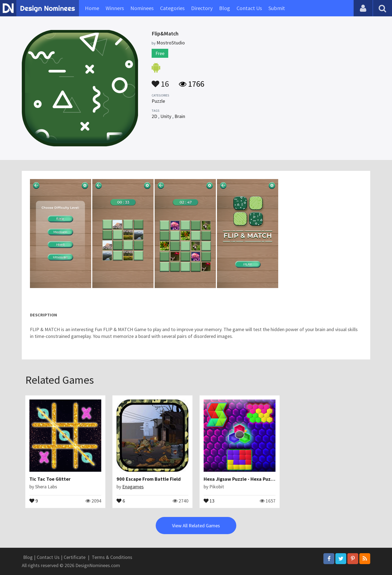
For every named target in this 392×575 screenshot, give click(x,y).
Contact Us (249, 8)
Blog (225, 8)
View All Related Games (196, 526)
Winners (115, 8)
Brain (180, 116)
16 (160, 81)
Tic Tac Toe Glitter (50, 479)
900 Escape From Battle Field (149, 479)
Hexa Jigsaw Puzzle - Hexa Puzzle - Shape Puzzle (257, 479)
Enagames (133, 487)
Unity (166, 116)
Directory (202, 8)
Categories (172, 8)
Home (92, 8)
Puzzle (158, 101)
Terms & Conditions (112, 557)
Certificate (75, 557)
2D (154, 116)
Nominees (142, 8)
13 (209, 500)
